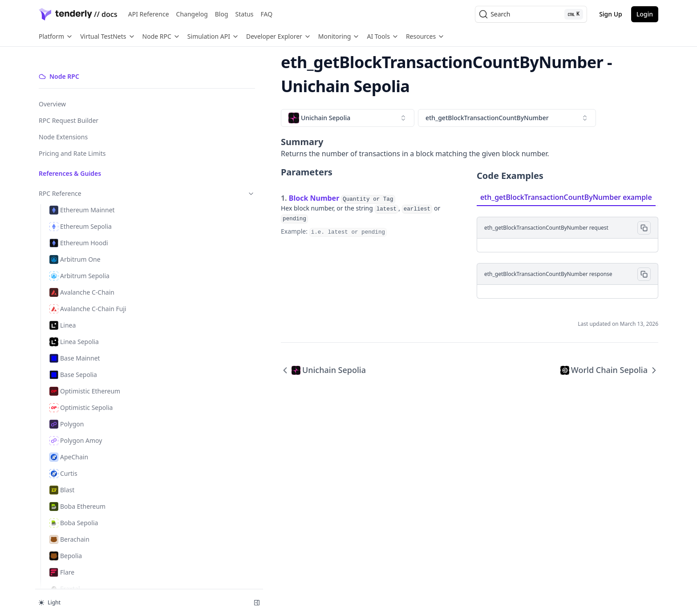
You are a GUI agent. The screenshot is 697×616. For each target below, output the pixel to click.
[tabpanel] (535, 228)
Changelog (192, 14)
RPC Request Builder (69, 105)
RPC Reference (83, 178)
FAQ (267, 14)
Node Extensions (63, 122)
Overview (52, 89)
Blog (222, 14)
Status (245, 14)
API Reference (149, 14)
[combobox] (219, 94)
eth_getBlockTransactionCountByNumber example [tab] (502, 173)
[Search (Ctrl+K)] (531, 14)
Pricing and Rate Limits (72, 138)
